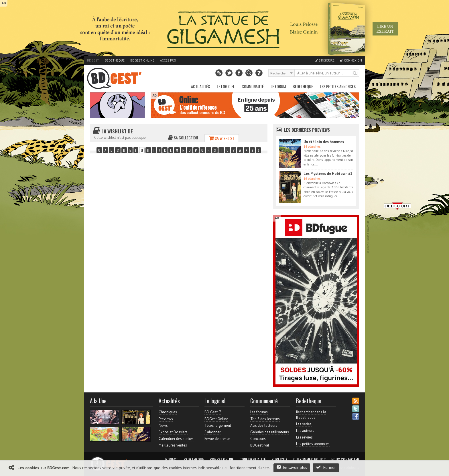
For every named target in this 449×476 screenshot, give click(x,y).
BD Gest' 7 (213, 412)
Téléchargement (218, 425)
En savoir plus (292, 467)
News (163, 425)
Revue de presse (217, 439)
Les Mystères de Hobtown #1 (328, 174)
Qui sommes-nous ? (309, 459)
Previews (166, 419)
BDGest (93, 60)
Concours (258, 439)
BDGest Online (142, 60)
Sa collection (183, 138)
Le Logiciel (226, 86)
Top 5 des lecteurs (265, 419)
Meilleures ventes (173, 445)
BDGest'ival (260, 445)
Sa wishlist (222, 138)
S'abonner (212, 432)
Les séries (304, 424)
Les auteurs (305, 431)
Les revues (304, 437)
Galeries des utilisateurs (270, 432)
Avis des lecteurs (264, 425)
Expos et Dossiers (173, 432)
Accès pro (168, 60)
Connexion (351, 60)
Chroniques (168, 412)
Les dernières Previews (307, 130)
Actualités (200, 86)
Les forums (259, 412)
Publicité (279, 459)
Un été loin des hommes (324, 142)
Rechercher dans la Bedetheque (311, 415)
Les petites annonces (338, 86)
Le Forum (278, 86)
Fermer (326, 467)
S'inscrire (325, 60)
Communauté (253, 86)
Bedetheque (115, 60)
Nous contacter (345, 459)
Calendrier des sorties (176, 439)
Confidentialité (253, 459)
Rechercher (355, 74)
